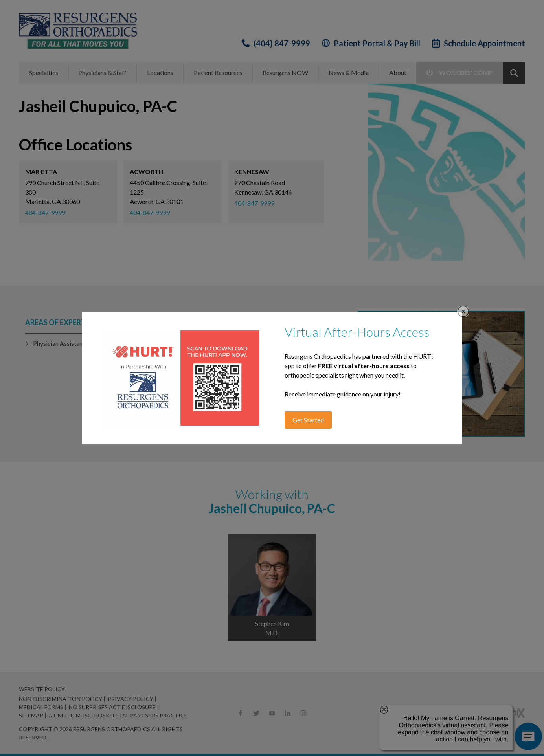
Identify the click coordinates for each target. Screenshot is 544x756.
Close (463, 311)
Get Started (308, 420)
